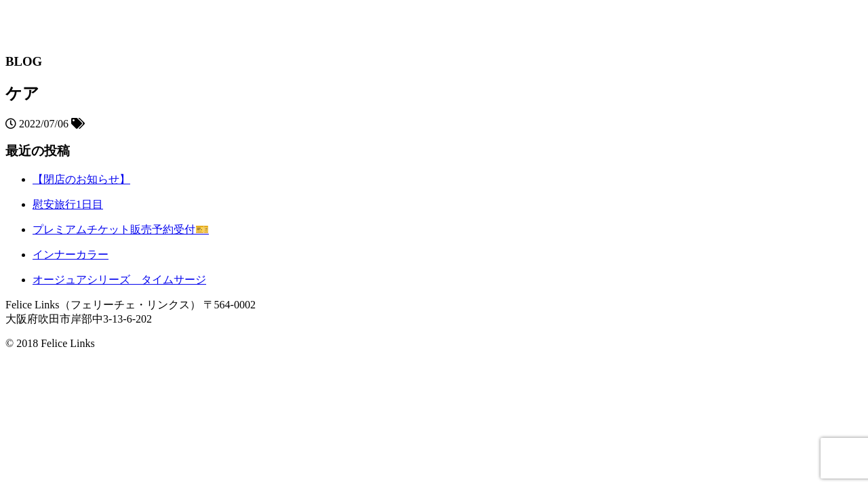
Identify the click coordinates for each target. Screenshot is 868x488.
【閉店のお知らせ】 (81, 179)
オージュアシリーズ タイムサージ (119, 280)
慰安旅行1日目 (68, 204)
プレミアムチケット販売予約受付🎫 (121, 229)
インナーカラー (71, 255)
